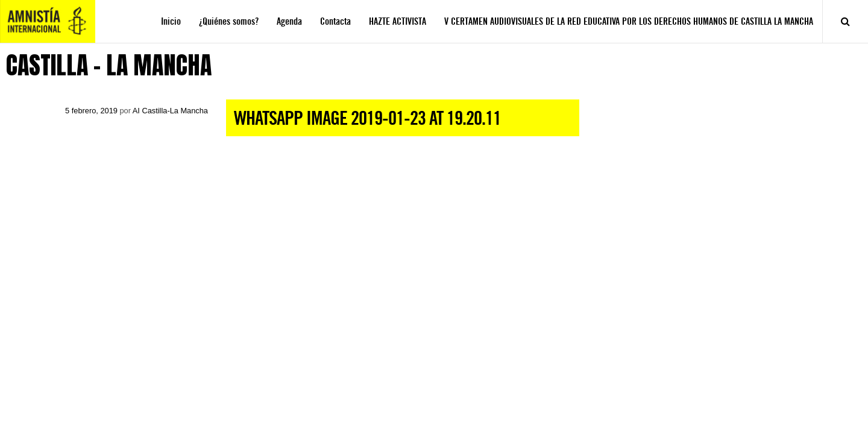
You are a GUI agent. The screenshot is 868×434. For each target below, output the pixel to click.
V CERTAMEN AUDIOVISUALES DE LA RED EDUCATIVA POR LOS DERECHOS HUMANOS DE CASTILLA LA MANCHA (629, 21)
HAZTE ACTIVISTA (398, 21)
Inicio (171, 21)
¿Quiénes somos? (229, 21)
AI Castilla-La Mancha (170, 111)
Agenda (289, 21)
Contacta (335, 21)
